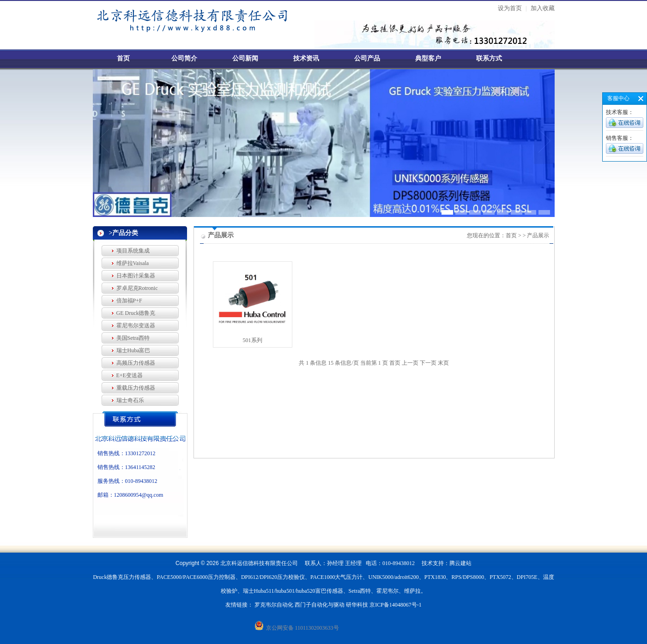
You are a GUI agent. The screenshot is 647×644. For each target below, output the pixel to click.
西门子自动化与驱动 (320, 605)
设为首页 (510, 8)
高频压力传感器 (136, 363)
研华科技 (357, 605)
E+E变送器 (130, 375)
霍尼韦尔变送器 (136, 325)
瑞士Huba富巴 (133, 350)
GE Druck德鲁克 (136, 313)
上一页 (410, 363)
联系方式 (489, 58)
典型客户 (428, 58)
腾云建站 (460, 563)
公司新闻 (245, 58)
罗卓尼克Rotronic (137, 288)
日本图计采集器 (136, 276)
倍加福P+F (129, 301)
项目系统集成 (133, 251)
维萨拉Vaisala (133, 263)
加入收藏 (543, 8)
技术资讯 (306, 58)
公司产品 (367, 58)
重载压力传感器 (136, 388)
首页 (123, 58)
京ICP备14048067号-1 (396, 605)
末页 (443, 363)
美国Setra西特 (133, 338)
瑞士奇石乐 (130, 400)
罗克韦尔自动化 (274, 605)
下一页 (428, 363)
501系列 (253, 340)
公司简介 (184, 58)
